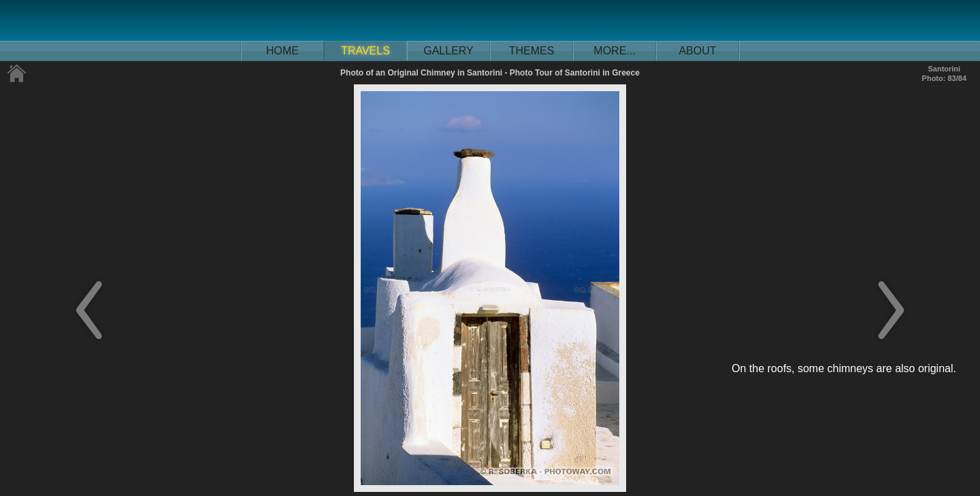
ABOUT (697, 51)
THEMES (532, 51)
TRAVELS (365, 51)
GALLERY (448, 51)
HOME (282, 51)
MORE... (614, 51)
